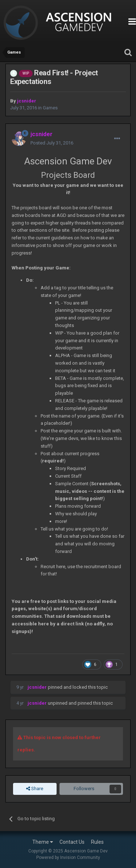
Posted (52, 143)
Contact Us (72, 842)
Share (35, 789)
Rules (97, 842)
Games (50, 108)
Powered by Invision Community (68, 857)
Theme (43, 842)
